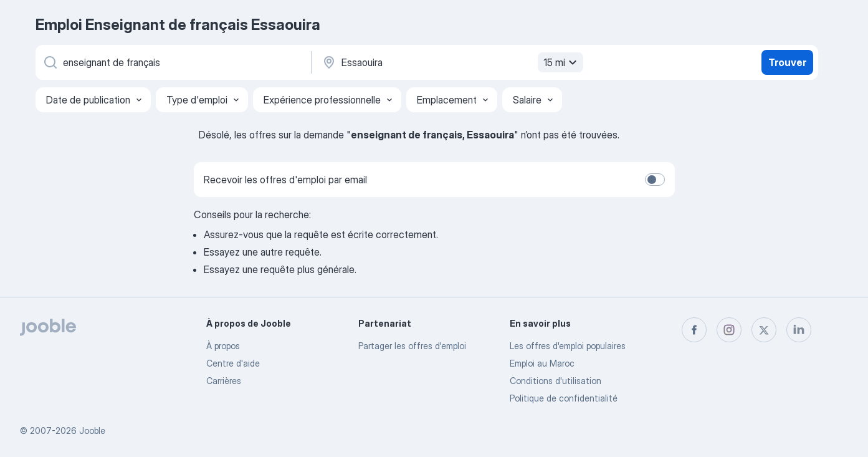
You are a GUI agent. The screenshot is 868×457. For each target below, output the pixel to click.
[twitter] (764, 330)
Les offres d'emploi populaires (568, 346)
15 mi (562, 62)
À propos (223, 346)
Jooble (92, 431)
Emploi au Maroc (542, 363)
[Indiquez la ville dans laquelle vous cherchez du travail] (451, 62)
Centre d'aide (233, 363)
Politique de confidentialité (564, 398)
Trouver (787, 62)
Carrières (224, 381)
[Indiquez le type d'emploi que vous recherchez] (173, 62)
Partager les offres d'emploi (412, 346)
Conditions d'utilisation (556, 381)
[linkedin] (799, 330)
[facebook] (694, 330)
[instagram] (729, 330)
